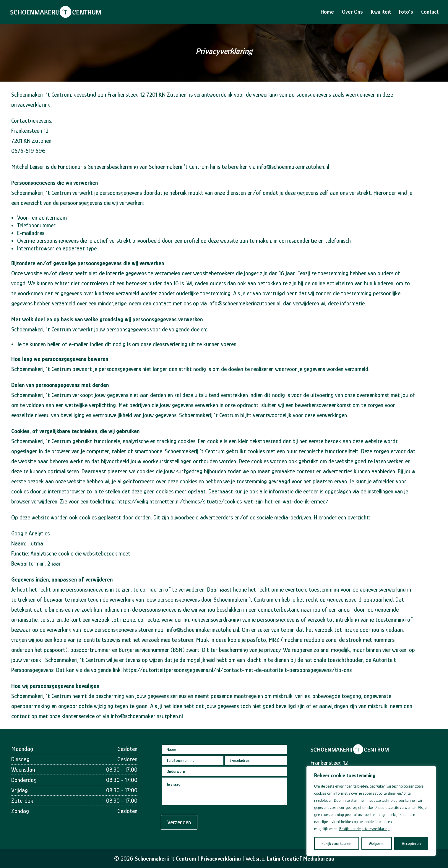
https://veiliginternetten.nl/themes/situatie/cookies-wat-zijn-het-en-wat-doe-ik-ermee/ (223, 501)
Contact (430, 12)
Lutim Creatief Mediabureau (301, 859)
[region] (371, 811)
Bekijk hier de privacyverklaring (364, 829)
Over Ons (352, 12)
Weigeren (377, 843)
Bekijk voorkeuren (336, 843)
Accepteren (411, 843)
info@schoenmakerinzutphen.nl (293, 167)
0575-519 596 (28, 151)
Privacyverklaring (221, 859)
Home (327, 12)
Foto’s (406, 12)
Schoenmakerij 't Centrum (165, 859)
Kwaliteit (381, 12)
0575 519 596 (278, 786)
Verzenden (201, 806)
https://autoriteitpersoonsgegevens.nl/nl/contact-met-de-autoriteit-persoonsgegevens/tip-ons (237, 670)
